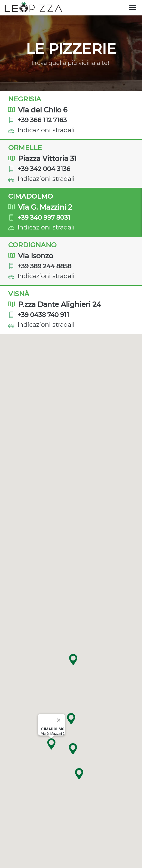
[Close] (58, 720)
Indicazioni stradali (46, 130)
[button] (79, 774)
